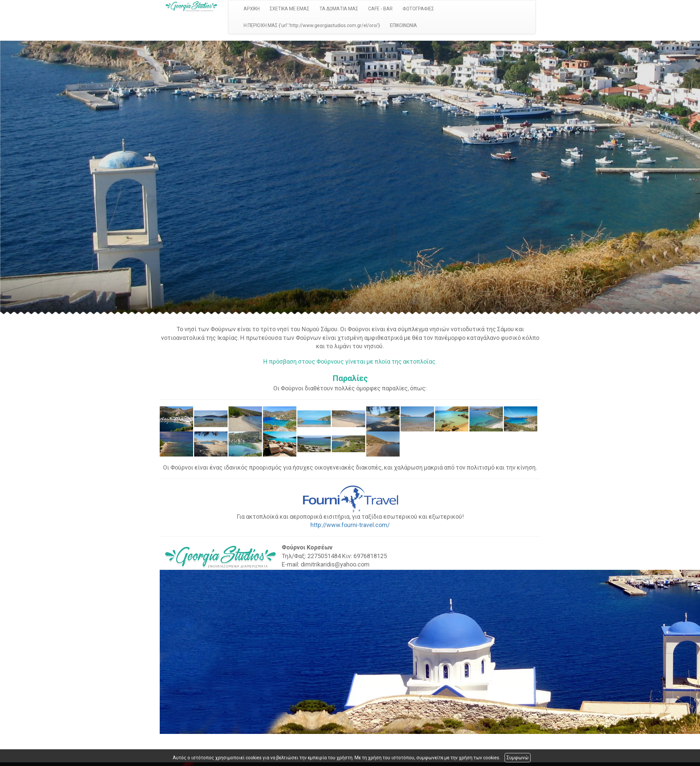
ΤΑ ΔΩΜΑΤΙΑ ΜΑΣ (339, 9)
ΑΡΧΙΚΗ (252, 9)
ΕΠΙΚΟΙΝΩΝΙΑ (403, 25)
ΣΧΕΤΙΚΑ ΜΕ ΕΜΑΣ (290, 9)
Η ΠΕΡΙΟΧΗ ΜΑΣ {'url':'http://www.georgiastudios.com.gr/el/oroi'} (312, 25)
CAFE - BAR (380, 9)
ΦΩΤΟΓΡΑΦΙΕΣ (418, 9)
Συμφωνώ (518, 758)
